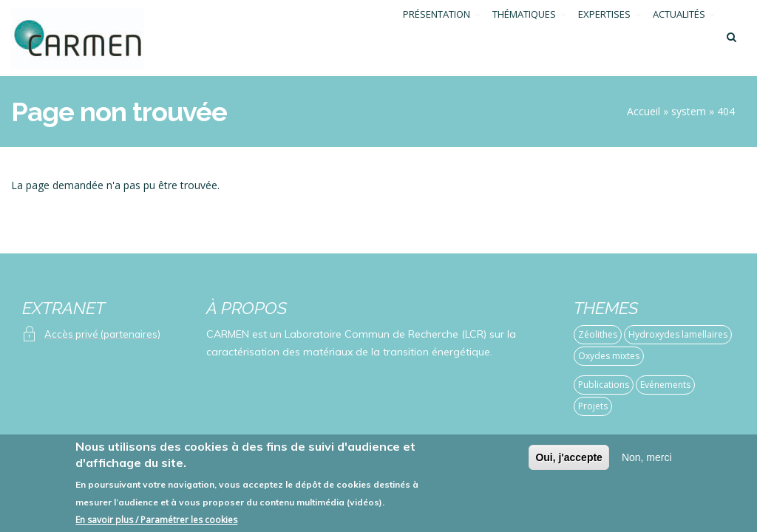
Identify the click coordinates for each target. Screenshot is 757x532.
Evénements (665, 385)
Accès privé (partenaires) (102, 334)
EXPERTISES (604, 39)
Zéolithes (598, 334)
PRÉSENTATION (437, 39)
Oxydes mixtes (609, 356)
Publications (604, 385)
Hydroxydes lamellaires (678, 334)
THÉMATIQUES (524, 39)
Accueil (644, 111)
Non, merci (647, 464)
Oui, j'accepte (568, 464)
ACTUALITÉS (679, 39)
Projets (593, 406)
